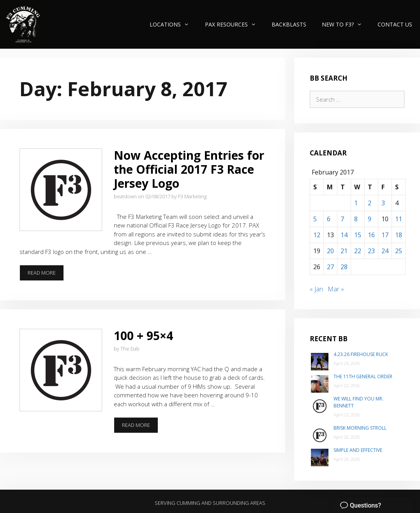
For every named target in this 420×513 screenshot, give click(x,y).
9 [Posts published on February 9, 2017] (370, 219)
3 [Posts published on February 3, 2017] (383, 203)
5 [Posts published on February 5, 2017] (315, 219)
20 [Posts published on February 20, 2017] (330, 251)
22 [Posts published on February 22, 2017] (358, 251)
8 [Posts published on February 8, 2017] (356, 219)
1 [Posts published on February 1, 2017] (356, 203)
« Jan (316, 289)
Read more (46, 275)
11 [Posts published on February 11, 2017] (399, 219)
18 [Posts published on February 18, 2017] (399, 235)
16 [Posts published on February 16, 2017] (371, 235)
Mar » (336, 289)
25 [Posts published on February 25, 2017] (399, 251)
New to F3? (346, 24)
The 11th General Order (363, 376)
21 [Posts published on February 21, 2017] (344, 251)
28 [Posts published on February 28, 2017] (344, 267)
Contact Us (395, 24)
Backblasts (289, 24)
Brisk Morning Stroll (360, 428)
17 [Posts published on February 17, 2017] (385, 235)
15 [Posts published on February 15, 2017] (358, 235)
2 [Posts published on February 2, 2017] (370, 203)
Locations (173, 24)
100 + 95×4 (143, 336)
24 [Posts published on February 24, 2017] (385, 251)
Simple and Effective (358, 450)
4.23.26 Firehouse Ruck (361, 354)
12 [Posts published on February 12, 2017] (317, 235)
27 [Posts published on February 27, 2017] (330, 267)
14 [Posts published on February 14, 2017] (344, 235)
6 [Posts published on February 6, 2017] (329, 219)
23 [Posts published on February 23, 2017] (371, 251)
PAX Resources (234, 24)
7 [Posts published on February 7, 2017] (342, 219)
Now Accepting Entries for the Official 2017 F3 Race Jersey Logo (189, 169)
